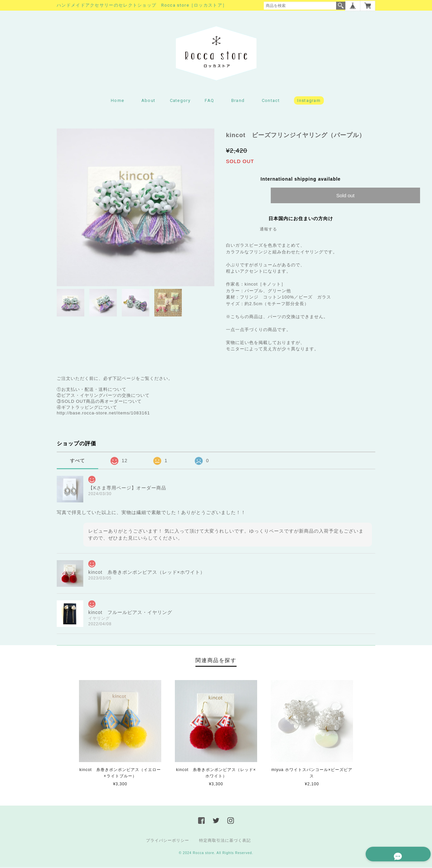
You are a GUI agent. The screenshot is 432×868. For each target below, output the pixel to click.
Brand (238, 101)
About (148, 101)
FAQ (209, 101)
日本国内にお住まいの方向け (301, 219)
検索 (341, 6)
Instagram (309, 101)
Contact (271, 101)
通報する (268, 230)
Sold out (345, 196)
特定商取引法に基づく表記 (225, 841)
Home (117, 101)
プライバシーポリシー (168, 841)
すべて (77, 461)
